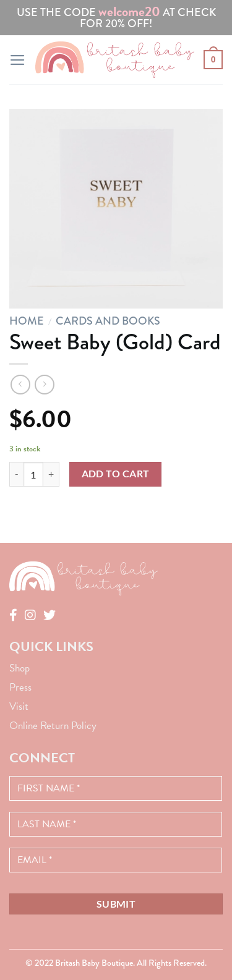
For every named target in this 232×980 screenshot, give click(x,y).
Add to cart (116, 474)
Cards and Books (108, 321)
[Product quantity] (33, 474)
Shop (19, 668)
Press (20, 687)
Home (27, 321)
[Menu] (18, 60)
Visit (19, 706)
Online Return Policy (53, 726)
